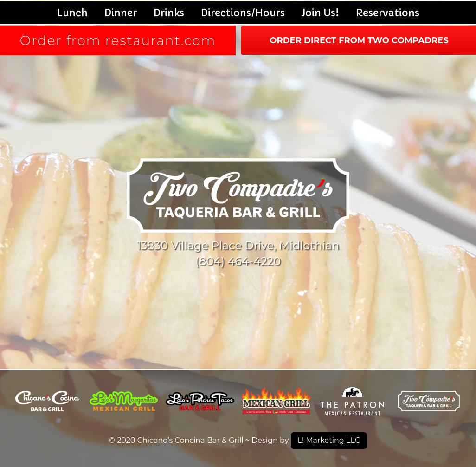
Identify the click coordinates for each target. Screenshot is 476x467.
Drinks (169, 13)
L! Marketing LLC (329, 440)
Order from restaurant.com (118, 40)
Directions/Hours (243, 13)
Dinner (121, 13)
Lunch (72, 13)
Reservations (388, 13)
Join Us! (320, 13)
